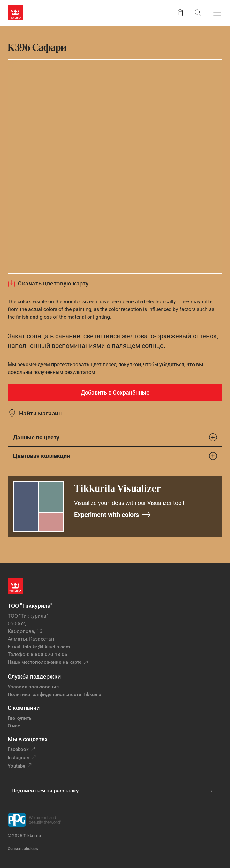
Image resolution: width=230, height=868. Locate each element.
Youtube (16, 766)
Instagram (19, 758)
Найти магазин (40, 413)
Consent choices (23, 849)
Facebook (18, 749)
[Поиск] (198, 13)
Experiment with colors (113, 515)
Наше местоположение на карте (45, 662)
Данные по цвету (115, 437)
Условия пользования (33, 687)
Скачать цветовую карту (48, 284)
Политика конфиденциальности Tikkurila (54, 695)
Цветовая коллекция (115, 456)
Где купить (20, 718)
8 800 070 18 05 (49, 655)
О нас (14, 726)
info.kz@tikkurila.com (46, 647)
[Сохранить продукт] (180, 13)
